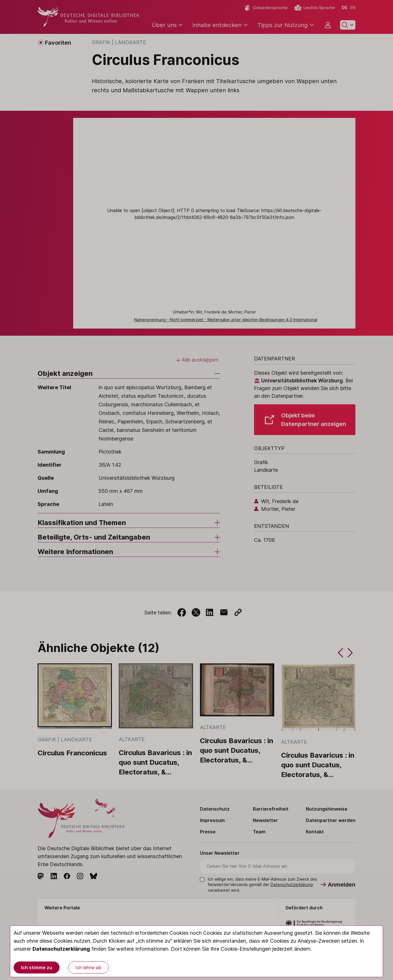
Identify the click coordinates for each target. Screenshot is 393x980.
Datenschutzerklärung (61, 949)
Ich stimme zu (37, 967)
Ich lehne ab (88, 967)
